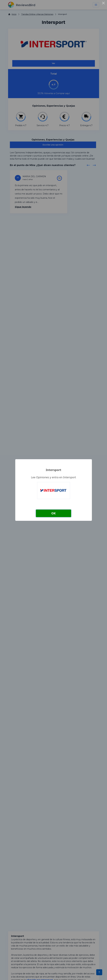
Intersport (53, 470)
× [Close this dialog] (103, 4)
